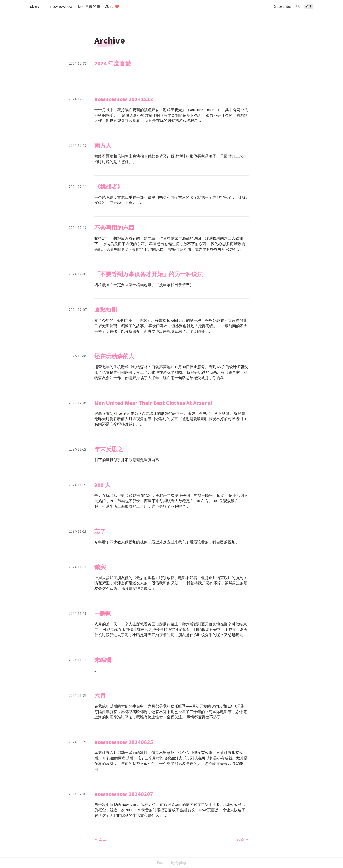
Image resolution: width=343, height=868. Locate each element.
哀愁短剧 (106, 310)
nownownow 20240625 (124, 742)
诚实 (100, 567)
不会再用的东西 (114, 228)
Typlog (181, 863)
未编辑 (103, 660)
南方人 (103, 146)
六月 (100, 696)
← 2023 (100, 839)
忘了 (100, 531)
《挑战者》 (109, 187)
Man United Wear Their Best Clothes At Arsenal (153, 403)
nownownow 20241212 (124, 99)
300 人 (102, 485)
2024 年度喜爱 (113, 63)
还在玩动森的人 (114, 356)
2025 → (243, 839)
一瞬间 (103, 613)
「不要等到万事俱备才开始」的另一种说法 (149, 274)
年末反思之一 (111, 449)
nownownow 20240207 (124, 794)
